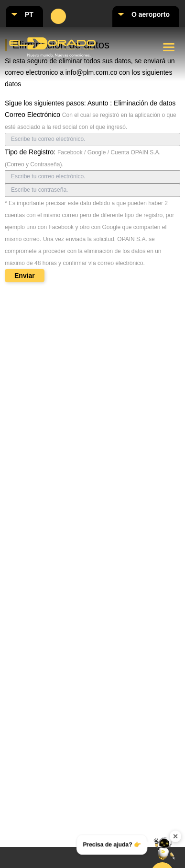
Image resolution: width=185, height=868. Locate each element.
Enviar (25, 276)
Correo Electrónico (33, 115)
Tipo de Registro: (30, 152)
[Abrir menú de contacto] (164, 847)
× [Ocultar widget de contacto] (176, 836)
